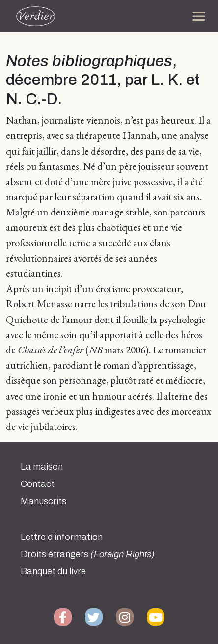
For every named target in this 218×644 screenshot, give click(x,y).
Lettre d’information (62, 537)
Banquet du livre (53, 571)
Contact (38, 484)
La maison (42, 467)
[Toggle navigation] (199, 16)
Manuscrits (43, 501)
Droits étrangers (88, 554)
